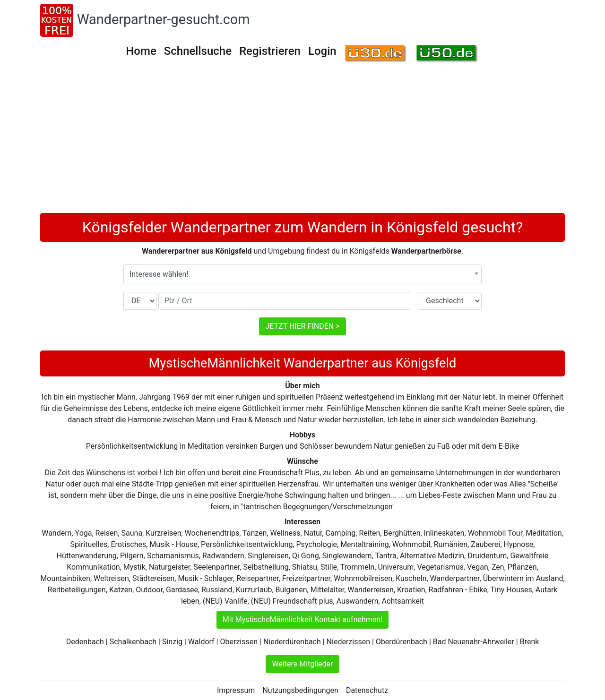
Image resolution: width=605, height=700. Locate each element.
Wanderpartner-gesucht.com (163, 19)
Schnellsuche (198, 51)
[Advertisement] (302, 142)
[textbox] (302, 274)
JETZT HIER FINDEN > (302, 326)
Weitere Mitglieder (302, 664)
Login (322, 51)
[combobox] (302, 274)
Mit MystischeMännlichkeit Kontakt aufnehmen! (303, 619)
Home (141, 51)
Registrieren (270, 51)
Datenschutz (367, 690)
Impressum (236, 690)
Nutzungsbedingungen (300, 690)
